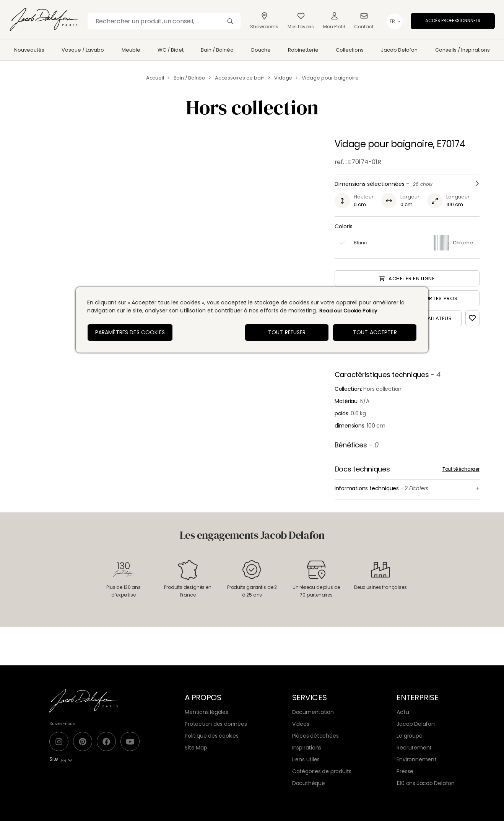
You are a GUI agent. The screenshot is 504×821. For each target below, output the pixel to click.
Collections (350, 50)
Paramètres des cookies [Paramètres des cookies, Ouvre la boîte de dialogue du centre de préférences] (130, 332)
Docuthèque (309, 783)
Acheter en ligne (407, 279)
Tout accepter (375, 332)
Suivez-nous (62, 723)
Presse (405, 771)
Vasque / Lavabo (83, 50)
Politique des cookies (212, 736)
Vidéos (301, 724)
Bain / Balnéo (217, 50)
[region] (252, 320)
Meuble (131, 50)
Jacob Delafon (399, 50)
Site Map (196, 748)
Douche (261, 50)
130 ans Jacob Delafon (426, 783)
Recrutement (414, 748)
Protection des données (216, 724)
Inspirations (307, 748)
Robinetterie (303, 50)
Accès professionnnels (453, 21)
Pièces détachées (315, 736)
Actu (403, 712)
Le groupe (409, 736)
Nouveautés (29, 50)
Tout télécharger (461, 469)
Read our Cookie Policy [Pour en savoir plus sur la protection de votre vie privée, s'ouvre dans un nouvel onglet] (348, 311)
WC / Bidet (171, 50)
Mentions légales (206, 712)
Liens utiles (306, 759)
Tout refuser (287, 332)
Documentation (313, 712)
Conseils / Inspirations (463, 50)
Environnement (416, 759)
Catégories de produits (322, 771)
